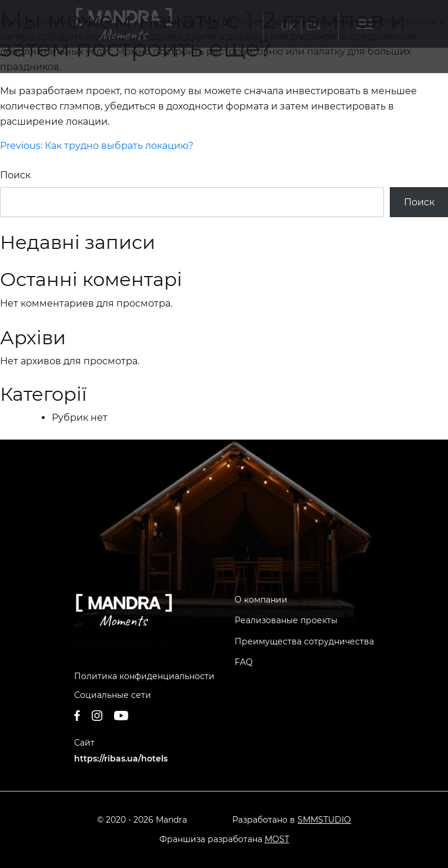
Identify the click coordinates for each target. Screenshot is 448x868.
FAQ (244, 662)
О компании (261, 600)
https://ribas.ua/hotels (121, 759)
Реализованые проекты (286, 620)
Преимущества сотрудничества (304, 641)
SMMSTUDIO (324, 820)
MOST (277, 839)
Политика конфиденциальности (144, 676)
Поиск (15, 175)
